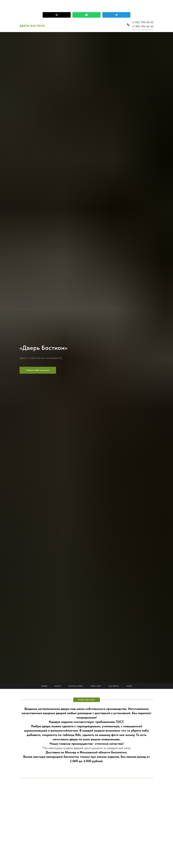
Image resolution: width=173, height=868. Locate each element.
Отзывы (129, 686)
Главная (44, 686)
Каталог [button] (58, 686)
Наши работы (114, 686)
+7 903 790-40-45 (142, 22)
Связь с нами (96, 686)
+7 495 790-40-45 (143, 26)
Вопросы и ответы (76, 686)
